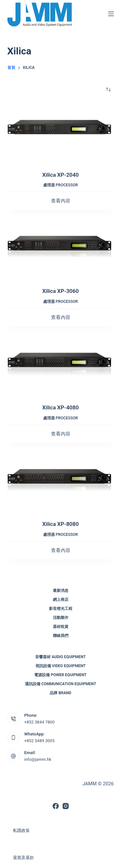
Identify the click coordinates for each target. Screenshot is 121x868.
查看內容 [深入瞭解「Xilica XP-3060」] (61, 317)
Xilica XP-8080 (60, 524)
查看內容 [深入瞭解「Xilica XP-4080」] (61, 434)
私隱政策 (21, 831)
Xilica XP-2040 (60, 175)
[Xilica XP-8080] (61, 482)
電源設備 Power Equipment (60, 675)
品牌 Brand (60, 693)
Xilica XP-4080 (60, 407)
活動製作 (61, 618)
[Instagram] (66, 806)
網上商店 (61, 600)
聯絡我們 (61, 636)
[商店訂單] (108, 89)
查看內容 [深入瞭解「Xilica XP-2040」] (61, 201)
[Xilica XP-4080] (61, 366)
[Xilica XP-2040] (61, 133)
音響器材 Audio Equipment (60, 657)
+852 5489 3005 (39, 741)
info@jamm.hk (38, 759)
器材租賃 (61, 627)
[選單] (111, 14)
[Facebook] (56, 806)
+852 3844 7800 (39, 722)
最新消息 (61, 591)
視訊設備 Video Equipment (60, 666)
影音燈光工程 (61, 609)
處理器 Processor (61, 185)
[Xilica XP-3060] (61, 249)
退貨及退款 (23, 858)
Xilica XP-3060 (60, 291)
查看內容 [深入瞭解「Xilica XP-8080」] (61, 550)
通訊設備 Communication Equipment (60, 684)
